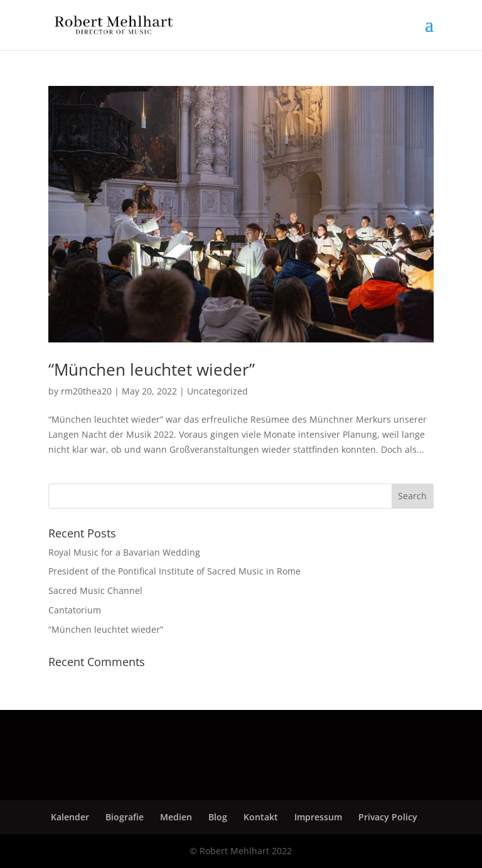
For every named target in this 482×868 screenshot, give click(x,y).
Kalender (70, 817)
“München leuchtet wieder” (152, 369)
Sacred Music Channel (95, 590)
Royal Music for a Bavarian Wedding (124, 552)
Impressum (318, 817)
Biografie (125, 817)
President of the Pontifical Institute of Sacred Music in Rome (174, 571)
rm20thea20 (86, 391)
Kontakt (261, 817)
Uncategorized (217, 391)
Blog (218, 817)
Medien (176, 817)
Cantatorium (75, 610)
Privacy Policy (388, 817)
